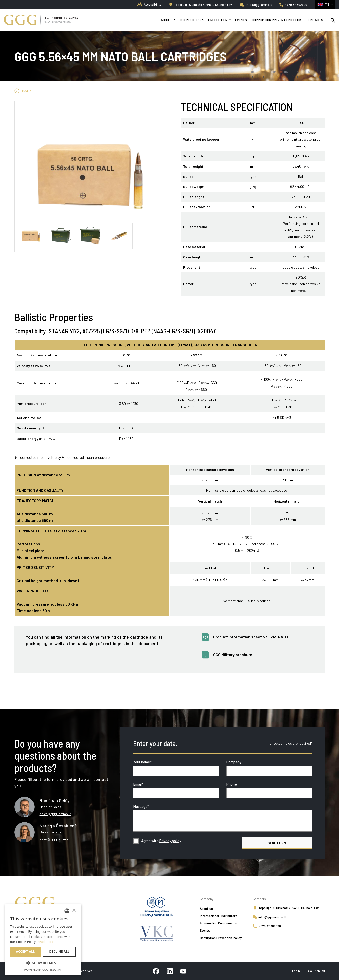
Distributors (190, 20)
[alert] (43, 940)
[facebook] (156, 971)
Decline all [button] (60, 952)
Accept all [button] (25, 952)
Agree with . (161, 841)
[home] (149, 4)
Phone (232, 784)
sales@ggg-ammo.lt (55, 814)
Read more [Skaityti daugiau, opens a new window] (45, 942)
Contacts (315, 20)
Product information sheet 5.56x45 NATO (250, 637)
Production (218, 20)
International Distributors (219, 916)
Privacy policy (170, 841)
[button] (43, 963)
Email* (138, 784)
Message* (141, 806)
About (166, 20)
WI (323, 971)
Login (296, 971)
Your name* (142, 762)
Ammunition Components (218, 923)
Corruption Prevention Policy (277, 20)
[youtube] (183, 971)
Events (241, 20)
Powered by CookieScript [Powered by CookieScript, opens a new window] (43, 970)
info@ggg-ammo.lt (259, 5)
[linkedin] (170, 971)
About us (206, 908)
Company (234, 762)
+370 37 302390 (296, 5)
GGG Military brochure (233, 654)
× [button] (74, 911)
